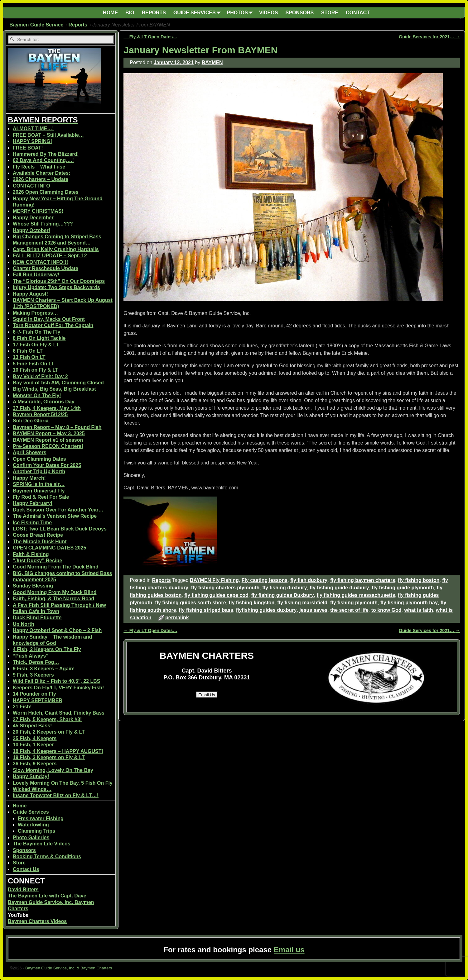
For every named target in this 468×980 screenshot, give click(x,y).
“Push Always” (31, 656)
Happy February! (33, 503)
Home (20, 806)
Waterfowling (33, 825)
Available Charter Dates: (41, 173)
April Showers (30, 452)
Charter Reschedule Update (46, 268)
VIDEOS (268, 13)
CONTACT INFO (31, 186)
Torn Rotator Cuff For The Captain (53, 325)
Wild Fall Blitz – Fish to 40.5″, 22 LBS (56, 681)
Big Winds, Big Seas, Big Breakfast (54, 389)
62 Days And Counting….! (43, 160)
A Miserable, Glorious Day (44, 402)
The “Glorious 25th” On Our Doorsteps (59, 281)
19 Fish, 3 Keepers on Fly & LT (49, 757)
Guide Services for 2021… (429, 37)
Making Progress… (35, 313)
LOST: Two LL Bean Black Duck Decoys (60, 529)
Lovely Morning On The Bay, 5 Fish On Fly (63, 783)
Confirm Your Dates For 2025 (47, 465)
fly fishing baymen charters (363, 580)
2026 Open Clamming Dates (46, 192)
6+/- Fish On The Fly (36, 332)
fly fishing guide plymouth (403, 588)
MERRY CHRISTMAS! (38, 211)
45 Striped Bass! (32, 726)
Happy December (33, 218)
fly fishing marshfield (302, 603)
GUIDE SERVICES (198, 13)
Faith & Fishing (31, 554)
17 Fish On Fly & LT (36, 345)
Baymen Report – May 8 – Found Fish (57, 427)
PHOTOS (241, 13)
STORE (330, 13)
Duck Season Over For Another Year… (58, 510)
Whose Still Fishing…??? (43, 224)
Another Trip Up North (39, 471)
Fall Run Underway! (36, 275)
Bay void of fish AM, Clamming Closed (58, 383)
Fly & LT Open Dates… (150, 37)
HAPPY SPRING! (32, 141)
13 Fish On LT (29, 357)
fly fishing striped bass (206, 610)
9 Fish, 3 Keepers (33, 675)
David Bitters (23, 890)
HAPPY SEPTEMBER (38, 700)
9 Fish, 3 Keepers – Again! (44, 669)
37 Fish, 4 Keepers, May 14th (47, 408)
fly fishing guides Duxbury (283, 595)
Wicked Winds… (32, 789)
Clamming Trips (36, 831)
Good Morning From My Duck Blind (55, 592)
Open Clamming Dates (39, 459)
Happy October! (31, 230)
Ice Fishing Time (32, 523)
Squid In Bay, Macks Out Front (49, 319)
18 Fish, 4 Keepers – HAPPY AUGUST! (58, 751)
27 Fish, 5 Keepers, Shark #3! (47, 719)
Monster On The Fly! (37, 395)
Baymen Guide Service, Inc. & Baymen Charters (69, 968)
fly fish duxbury (309, 580)
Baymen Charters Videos (37, 921)
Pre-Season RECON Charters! (48, 446)
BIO (130, 13)
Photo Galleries (31, 837)
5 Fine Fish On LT (34, 364)
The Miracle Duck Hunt (40, 542)
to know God (386, 610)
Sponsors (24, 850)
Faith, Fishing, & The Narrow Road (53, 599)
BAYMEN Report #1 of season (48, 440)
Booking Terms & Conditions (47, 856)
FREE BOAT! (28, 148)
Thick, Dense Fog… (36, 662)
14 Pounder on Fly (34, 694)
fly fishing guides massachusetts (356, 595)
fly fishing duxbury (285, 588)
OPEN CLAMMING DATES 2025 (49, 548)
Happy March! (29, 478)
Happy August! (30, 294)
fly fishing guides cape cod (216, 595)
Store (19, 863)
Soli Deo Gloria (31, 421)
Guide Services (31, 812)
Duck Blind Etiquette (37, 618)
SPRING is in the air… (39, 484)
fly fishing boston (419, 580)
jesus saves (313, 610)
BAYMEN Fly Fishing (214, 580)
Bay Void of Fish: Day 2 (40, 376)
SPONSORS (299, 13)
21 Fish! (22, 707)
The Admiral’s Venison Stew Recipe (55, 516)
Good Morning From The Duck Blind (56, 567)
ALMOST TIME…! (33, 128)
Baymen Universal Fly (39, 491)
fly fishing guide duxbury (339, 588)
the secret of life (349, 610)
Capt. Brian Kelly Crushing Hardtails (56, 249)
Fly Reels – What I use (39, 167)
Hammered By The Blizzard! (46, 154)
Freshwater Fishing (41, 818)
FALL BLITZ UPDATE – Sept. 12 (50, 256)
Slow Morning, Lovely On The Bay (53, 770)
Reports (78, 25)
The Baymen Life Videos (42, 844)
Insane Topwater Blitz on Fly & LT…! (56, 795)
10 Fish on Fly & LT (36, 370)
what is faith (418, 610)
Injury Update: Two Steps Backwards (56, 287)
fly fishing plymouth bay (409, 603)
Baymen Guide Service (36, 25)
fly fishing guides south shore (191, 603)
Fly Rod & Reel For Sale (41, 497)
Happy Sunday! (31, 776)
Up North (23, 624)
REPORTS (154, 13)
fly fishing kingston (252, 603)
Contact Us (26, 869)
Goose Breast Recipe (38, 535)
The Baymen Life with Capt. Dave (47, 896)
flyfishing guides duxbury (266, 610)
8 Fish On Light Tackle (39, 338)
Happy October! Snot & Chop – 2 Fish (57, 630)
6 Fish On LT (28, 351)
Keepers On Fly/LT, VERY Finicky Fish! (58, 688)
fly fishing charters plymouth (225, 588)
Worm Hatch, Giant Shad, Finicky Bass (59, 713)
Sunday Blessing (33, 586)
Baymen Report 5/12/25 (40, 414)
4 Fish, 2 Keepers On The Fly (47, 649)
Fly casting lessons (265, 580)
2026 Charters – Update (41, 179)
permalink (177, 618)
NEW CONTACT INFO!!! (40, 262)
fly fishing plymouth (354, 603)
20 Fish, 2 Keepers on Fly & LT (49, 732)
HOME (110, 13)
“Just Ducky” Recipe (37, 561)
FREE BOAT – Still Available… (48, 135)
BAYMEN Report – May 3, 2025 (49, 433)
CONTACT (358, 13)
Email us (289, 950)
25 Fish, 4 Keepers (35, 738)
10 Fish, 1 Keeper (33, 745)
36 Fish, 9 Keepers (35, 764)
